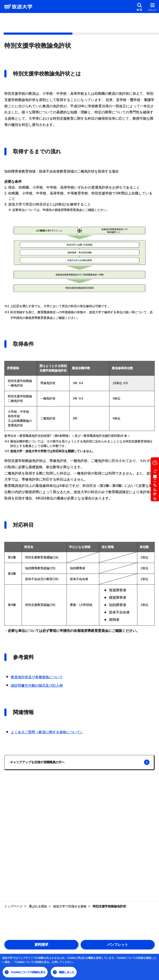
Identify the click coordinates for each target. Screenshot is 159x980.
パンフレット (118, 945)
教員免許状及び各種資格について (37, 677)
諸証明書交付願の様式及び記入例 (37, 686)
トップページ (13, 906)
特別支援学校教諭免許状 (109, 906)
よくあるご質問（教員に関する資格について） (47, 732)
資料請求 (41, 945)
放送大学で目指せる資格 (70, 906)
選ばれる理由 (38, 906)
